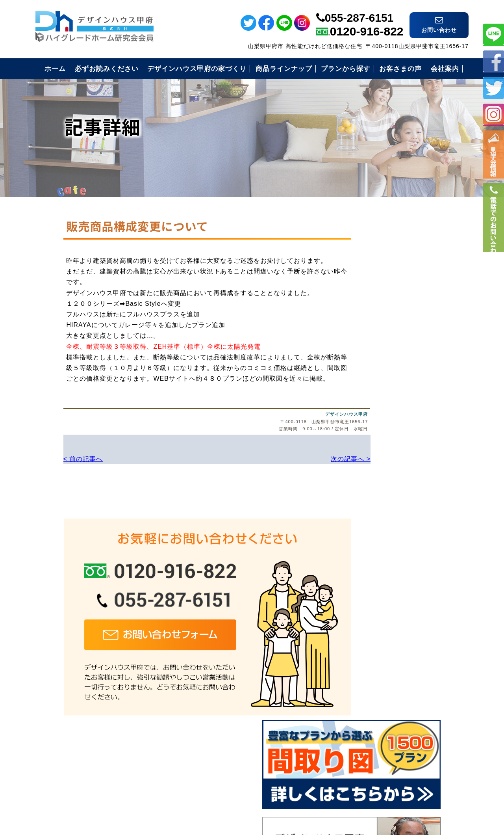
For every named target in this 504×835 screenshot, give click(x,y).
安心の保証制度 (381, 517)
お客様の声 (374, 575)
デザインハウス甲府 (300, 413)
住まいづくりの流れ (387, 555)
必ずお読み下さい (384, 497)
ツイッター (494, 88)
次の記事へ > (303, 458)
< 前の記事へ (55, 458)
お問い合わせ (377, 633)
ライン (494, 34)
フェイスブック (494, 61)
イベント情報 (494, 158)
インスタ (494, 114)
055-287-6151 (359, 13)
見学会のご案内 (381, 594)
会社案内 (371, 613)
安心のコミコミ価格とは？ (397, 536)
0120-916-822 (367, 26)
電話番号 (494, 231)
